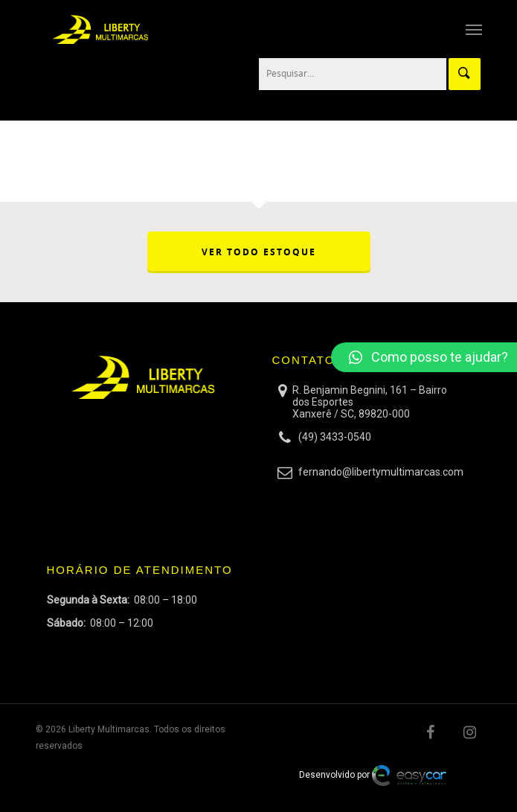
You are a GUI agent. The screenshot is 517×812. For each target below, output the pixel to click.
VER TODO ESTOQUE (259, 252)
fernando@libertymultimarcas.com (381, 472)
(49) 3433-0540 (335, 437)
